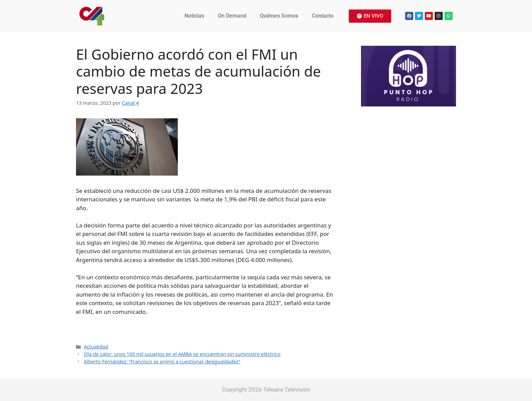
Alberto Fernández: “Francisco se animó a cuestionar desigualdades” (162, 362)
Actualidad (96, 347)
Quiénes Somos (279, 16)
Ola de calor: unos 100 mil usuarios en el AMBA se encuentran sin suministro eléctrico (182, 354)
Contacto (323, 16)
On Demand (232, 16)
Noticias (194, 16)
